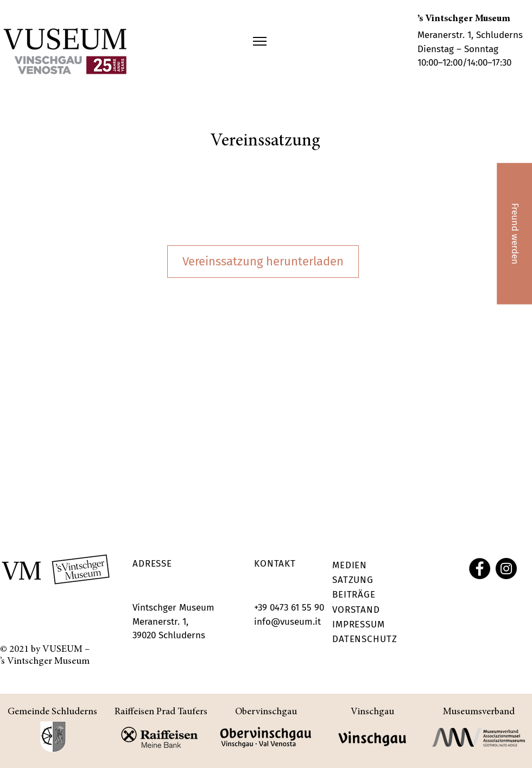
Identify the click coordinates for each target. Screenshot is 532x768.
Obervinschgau (266, 712)
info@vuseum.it (287, 622)
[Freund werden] (514, 233)
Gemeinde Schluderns (52, 712)
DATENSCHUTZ (365, 639)
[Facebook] (480, 569)
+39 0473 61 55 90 (289, 608)
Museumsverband (479, 712)
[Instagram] (506, 569)
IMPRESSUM (359, 624)
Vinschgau (372, 712)
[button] (260, 41)
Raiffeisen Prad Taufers (161, 712)
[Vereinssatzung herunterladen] (263, 262)
